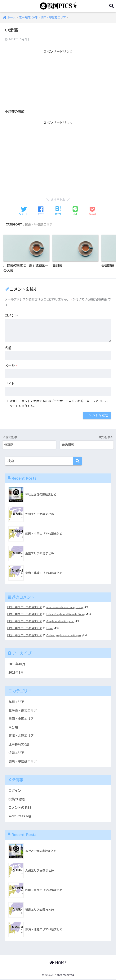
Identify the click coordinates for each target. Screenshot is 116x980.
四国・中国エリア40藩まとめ (25, 607)
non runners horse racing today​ (66, 607)
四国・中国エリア (21, 719)
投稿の (17, 800)
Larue (51, 628)
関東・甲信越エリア (39, 224)
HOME (58, 964)
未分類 (13, 727)
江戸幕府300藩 (19, 744)
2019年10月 (17, 663)
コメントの (20, 808)
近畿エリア (16, 753)
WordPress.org (20, 817)
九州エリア (16, 702)
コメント (11, 316)
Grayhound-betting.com (61, 621)
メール (11, 366)
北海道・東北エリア (23, 710)
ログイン (15, 791)
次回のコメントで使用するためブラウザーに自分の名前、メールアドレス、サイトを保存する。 (60, 404)
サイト (10, 384)
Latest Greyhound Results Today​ (67, 614)
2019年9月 (16, 672)
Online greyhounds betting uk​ (65, 635)
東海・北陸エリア (21, 736)
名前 (9, 348)
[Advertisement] (58, 82)
